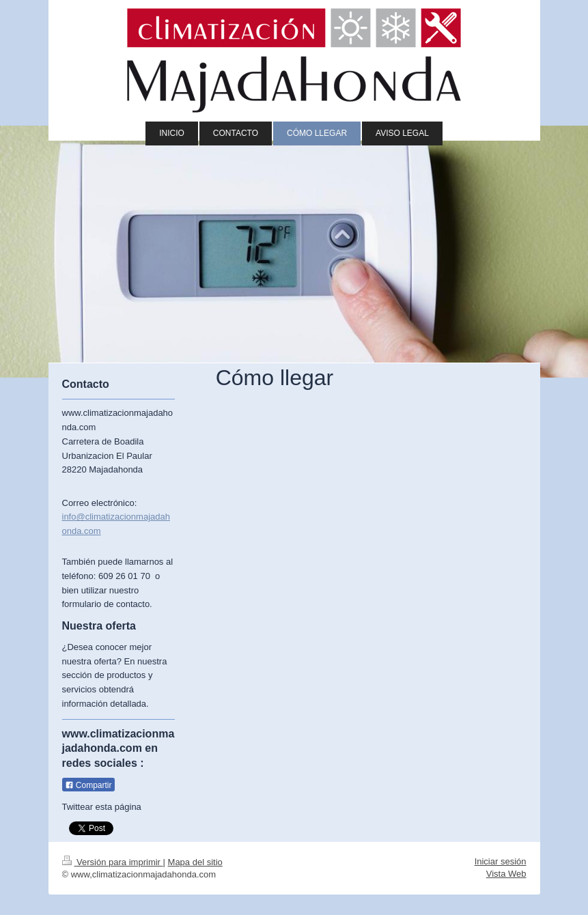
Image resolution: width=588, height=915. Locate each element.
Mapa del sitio (195, 862)
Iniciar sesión (501, 861)
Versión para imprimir (113, 862)
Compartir (88, 785)
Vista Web (506, 874)
